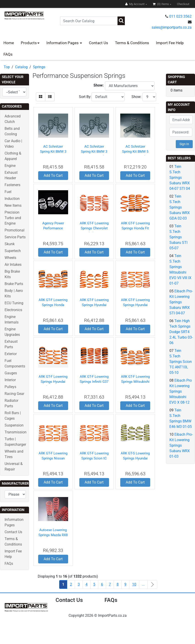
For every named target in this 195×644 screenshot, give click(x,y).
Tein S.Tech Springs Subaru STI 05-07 (178, 237)
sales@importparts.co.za (172, 27)
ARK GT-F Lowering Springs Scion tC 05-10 (94, 458)
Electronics (13, 310)
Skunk (10, 244)
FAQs (8, 54)
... (143, 584)
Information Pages (63, 43)
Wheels (10, 258)
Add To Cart (53, 175)
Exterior (11, 354)
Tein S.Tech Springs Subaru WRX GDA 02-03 (180, 207)
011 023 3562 (180, 16)
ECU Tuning (14, 303)
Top (7, 67)
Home (9, 43)
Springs (39, 67)
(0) (161, 4)
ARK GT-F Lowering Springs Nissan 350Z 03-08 (53, 458)
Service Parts (15, 237)
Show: (136, 97)
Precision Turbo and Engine (13, 218)
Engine (10, 166)
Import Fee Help (170, 43)
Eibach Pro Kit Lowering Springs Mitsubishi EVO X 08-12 (181, 391)
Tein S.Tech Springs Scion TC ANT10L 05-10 (181, 362)
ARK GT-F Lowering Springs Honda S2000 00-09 (53, 305)
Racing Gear (14, 394)
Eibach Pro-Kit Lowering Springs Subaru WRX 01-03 (181, 445)
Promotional (15, 230)
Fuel (8, 192)
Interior (10, 380)
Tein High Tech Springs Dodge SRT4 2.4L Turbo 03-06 (181, 332)
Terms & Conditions (132, 43)
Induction (12, 199)
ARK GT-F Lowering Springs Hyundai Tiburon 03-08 (135, 305)
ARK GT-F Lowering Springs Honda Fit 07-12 (135, 228)
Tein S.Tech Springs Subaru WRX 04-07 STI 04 (180, 178)
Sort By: (85, 97)
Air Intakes (13, 265)
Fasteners (12, 185)
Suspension (14, 425)
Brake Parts (14, 284)
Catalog (21, 67)
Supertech (13, 251)
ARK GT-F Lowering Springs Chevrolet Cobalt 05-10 (94, 228)
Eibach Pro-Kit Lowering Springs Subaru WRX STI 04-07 (181, 302)
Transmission (16, 432)
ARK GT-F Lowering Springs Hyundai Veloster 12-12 (53, 382)
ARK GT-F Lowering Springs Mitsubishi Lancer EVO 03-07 (135, 382)
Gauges (11, 373)
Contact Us (99, 43)
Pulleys (10, 387)
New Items (13, 205)
